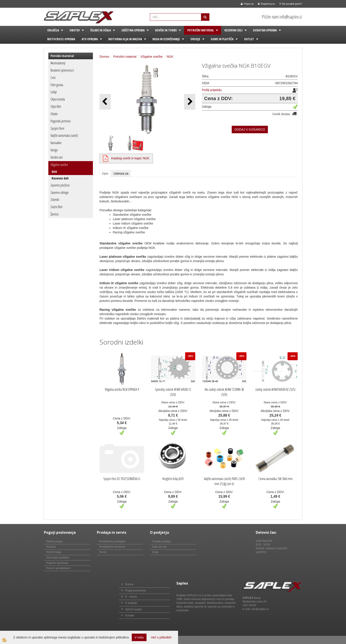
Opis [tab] (105, 173)
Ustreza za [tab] (121, 173)
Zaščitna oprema (133, 30)
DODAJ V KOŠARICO (250, 130)
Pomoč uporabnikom (58, 568)
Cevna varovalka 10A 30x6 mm (275, 479)
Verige (54, 150)
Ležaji (54, 92)
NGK (54, 172)
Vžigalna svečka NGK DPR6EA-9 (122, 389)
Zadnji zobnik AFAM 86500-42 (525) (275, 389)
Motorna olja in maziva (125, 39)
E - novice (131, 597)
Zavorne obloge (60, 192)
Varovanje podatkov (58, 558)
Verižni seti (57, 157)
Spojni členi (57, 128)
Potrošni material (201, 30)
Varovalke (56, 143)
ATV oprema (90, 39)
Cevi (53, 78)
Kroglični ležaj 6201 (173, 479)
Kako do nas (159, 547)
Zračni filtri (56, 207)
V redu (139, 637)
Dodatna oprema (265, 30)
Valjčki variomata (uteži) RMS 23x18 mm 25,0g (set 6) (224, 481)
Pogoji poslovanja (135, 591)
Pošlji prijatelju (212, 90)
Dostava (51, 547)
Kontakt (130, 615)
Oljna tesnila (58, 99)
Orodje (195, 39)
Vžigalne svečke (59, 165)
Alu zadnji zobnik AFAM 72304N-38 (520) (224, 392)
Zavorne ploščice (60, 185)
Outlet (249, 39)
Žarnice (55, 214)
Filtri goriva (57, 85)
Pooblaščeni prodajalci (112, 541)
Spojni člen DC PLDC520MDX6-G (122, 479)
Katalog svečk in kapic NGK (130, 158)
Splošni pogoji (133, 609)
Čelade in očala (101, 30)
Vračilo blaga (54, 552)
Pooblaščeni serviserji (112, 547)
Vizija (155, 552)
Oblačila (53, 30)
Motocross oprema (61, 39)
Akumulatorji (58, 63)
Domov (104, 57)
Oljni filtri (56, 107)
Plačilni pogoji (54, 541)
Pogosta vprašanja (57, 563)
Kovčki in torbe (166, 30)
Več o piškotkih (161, 637)
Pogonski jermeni (61, 121)
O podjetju (131, 603)
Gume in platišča (222, 39)
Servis (103, 552)
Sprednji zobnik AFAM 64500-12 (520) (173, 392)
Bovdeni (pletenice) (62, 70)
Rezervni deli (233, 30)
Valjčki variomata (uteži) (64, 135)
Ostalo (54, 114)
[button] (190, 102)
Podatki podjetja (161, 541)
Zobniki (55, 200)
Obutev (75, 30)
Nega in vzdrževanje (166, 39)
